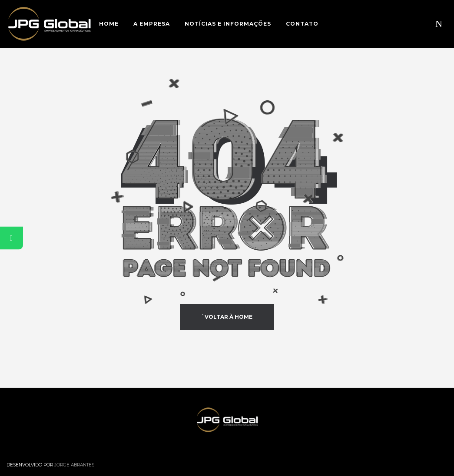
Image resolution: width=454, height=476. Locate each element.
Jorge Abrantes (74, 465)
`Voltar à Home (227, 317)
